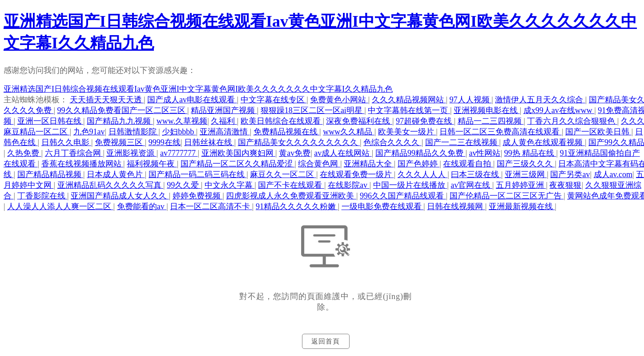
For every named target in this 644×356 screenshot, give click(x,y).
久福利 (224, 121)
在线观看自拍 (468, 164)
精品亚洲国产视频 (224, 110)
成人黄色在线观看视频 (544, 142)
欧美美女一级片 (407, 132)
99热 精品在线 (530, 153)
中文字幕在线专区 (274, 100)
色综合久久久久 (392, 142)
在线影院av (349, 185)
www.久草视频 (182, 121)
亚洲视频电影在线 (487, 110)
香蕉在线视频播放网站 (83, 164)
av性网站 (485, 153)
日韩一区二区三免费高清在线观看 (501, 132)
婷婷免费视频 (198, 196)
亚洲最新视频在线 (522, 206)
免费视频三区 (120, 142)
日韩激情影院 (134, 132)
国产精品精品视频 (50, 174)
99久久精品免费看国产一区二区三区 (123, 110)
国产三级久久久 (526, 164)
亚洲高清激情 (225, 132)
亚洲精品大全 (369, 164)
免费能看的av (142, 206)
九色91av (89, 132)
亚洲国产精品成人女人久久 (120, 196)
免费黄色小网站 (339, 100)
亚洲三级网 (526, 174)
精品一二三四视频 (491, 121)
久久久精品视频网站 (409, 100)
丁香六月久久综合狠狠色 (572, 121)
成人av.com (613, 174)
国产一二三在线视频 (462, 142)
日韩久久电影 (66, 142)
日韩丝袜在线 (209, 142)
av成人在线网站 (343, 153)
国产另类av (570, 174)
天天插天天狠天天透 (107, 100)
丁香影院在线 (42, 196)
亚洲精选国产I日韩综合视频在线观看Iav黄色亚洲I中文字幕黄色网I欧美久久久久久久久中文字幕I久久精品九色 (198, 89)
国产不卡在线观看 (291, 185)
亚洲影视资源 (131, 153)
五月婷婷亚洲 (521, 185)
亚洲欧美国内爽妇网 (239, 153)
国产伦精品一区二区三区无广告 (507, 196)
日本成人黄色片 (116, 174)
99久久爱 (184, 185)
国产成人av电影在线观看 (192, 100)
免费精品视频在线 (287, 132)
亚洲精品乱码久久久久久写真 (111, 185)
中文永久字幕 (230, 185)
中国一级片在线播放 (410, 185)
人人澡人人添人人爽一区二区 (60, 206)
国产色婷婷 (419, 164)
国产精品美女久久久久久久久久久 (299, 142)
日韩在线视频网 (456, 206)
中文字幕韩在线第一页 (409, 110)
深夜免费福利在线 (359, 121)
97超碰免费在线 (425, 121)
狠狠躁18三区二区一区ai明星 (313, 110)
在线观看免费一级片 (357, 174)
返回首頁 (326, 341)
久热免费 (24, 153)
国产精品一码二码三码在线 (198, 174)
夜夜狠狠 (565, 185)
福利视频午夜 (152, 164)
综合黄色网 (319, 164)
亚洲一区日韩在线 (50, 121)
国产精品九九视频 (120, 121)
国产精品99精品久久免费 (421, 153)
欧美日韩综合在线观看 (282, 121)
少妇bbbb (179, 132)
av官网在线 (471, 185)
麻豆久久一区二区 (283, 174)
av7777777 (179, 153)
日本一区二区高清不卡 (211, 206)
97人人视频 (471, 100)
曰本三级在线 (476, 174)
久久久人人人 (423, 174)
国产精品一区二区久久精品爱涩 (238, 164)
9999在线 (165, 142)
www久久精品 (349, 132)
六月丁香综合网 (74, 153)
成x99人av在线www (559, 110)
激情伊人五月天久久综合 (540, 100)
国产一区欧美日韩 (598, 132)
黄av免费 (295, 153)
